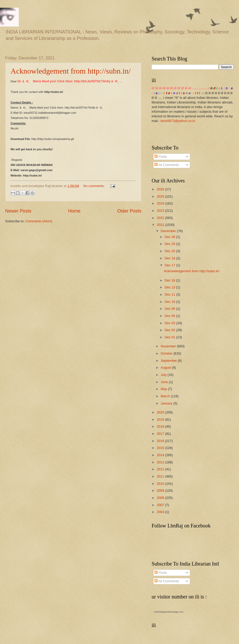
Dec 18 (170, 258)
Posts (161, 157)
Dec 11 (170, 294)
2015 (161, 448)
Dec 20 (170, 251)
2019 (161, 420)
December (169, 231)
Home (74, 211)
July (164, 375)
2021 (161, 225)
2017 (161, 434)
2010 (161, 484)
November (169, 346)
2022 (161, 218)
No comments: (94, 186)
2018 (161, 426)
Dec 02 (170, 330)
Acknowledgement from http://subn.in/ (71, 71)
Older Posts (129, 211)
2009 (161, 491)
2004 (161, 512)
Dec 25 (170, 244)
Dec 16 (170, 280)
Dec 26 (170, 237)
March (166, 396)
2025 (161, 196)
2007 (161, 505)
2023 (161, 211)
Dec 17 (170, 265)
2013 (161, 462)
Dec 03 (170, 323)
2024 (161, 203)
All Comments (167, 165)
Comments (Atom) (39, 221)
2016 (161, 441)
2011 (161, 476)
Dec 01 (170, 337)
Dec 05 (170, 316)
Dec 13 (170, 287)
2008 (161, 498)
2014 (161, 455)
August (166, 368)
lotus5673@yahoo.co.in (178, 121)
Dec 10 (170, 302)
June (165, 382)
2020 (161, 412)
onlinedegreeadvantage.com (169, 612)
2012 (161, 469)
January (167, 403)
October (167, 353)
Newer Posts (18, 211)
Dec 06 (170, 309)
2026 (161, 189)
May (164, 389)
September (169, 361)
